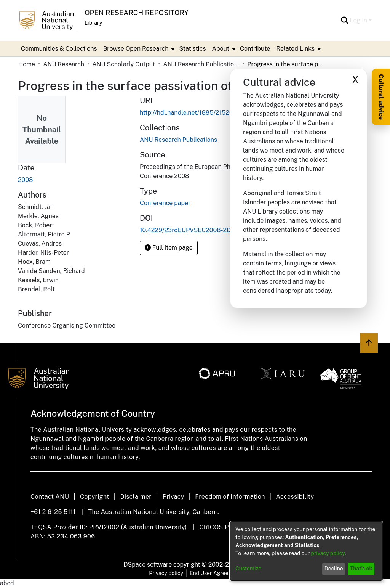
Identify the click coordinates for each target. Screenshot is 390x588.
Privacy (173, 497)
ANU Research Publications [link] (201, 64)
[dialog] (306, 551)
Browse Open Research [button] (136, 49)
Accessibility (295, 497)
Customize (248, 569)
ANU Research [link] (64, 64)
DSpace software (148, 565)
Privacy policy (166, 573)
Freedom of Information (230, 497)
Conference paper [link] (165, 203)
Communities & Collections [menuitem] (59, 49)
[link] (178, 140)
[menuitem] (138, 49)
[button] (345, 21)
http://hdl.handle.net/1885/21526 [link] (186, 113)
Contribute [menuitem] (255, 49)
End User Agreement (215, 573)
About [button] (221, 49)
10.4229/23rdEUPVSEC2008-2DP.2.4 (192, 230)
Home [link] (27, 64)
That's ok (361, 569)
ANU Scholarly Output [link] (124, 64)
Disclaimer (136, 497)
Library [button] (93, 23)
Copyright (95, 497)
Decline (334, 569)
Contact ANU (50, 497)
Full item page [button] (169, 248)
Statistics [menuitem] (192, 49)
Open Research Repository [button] (137, 13)
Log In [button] (359, 20)
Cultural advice (381, 97)
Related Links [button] (295, 49)
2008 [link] (25, 180)
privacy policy (328, 553)
